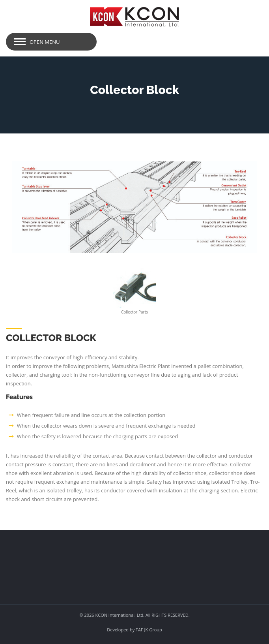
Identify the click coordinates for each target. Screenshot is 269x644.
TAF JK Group (149, 630)
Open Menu (45, 42)
